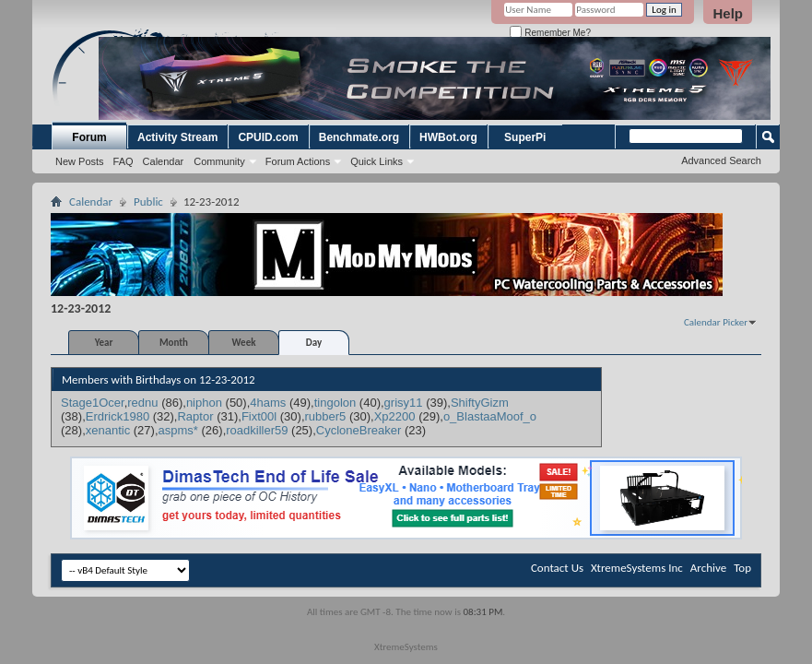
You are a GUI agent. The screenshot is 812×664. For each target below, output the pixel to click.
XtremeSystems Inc (637, 568)
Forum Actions (298, 161)
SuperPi (525, 137)
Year (104, 343)
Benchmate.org (359, 137)
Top (742, 568)
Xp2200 (395, 416)
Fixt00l (259, 416)
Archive (708, 568)
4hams (268, 403)
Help (728, 13)
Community (219, 161)
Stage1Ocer (93, 403)
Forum (89, 137)
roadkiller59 (257, 430)
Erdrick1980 (118, 416)
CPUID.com (268, 137)
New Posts (80, 161)
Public (148, 202)
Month (174, 343)
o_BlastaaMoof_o (490, 416)
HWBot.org (448, 137)
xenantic (108, 430)
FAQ (124, 161)
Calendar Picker (716, 322)
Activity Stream (177, 137)
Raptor (195, 416)
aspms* (178, 430)
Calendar (164, 161)
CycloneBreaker (359, 430)
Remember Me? (550, 33)
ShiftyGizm (480, 403)
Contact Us (557, 568)
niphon (204, 403)
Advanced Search (721, 160)
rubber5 (326, 416)
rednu (142, 403)
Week (244, 343)
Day (314, 343)
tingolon (335, 403)
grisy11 (404, 403)
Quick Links (377, 161)
